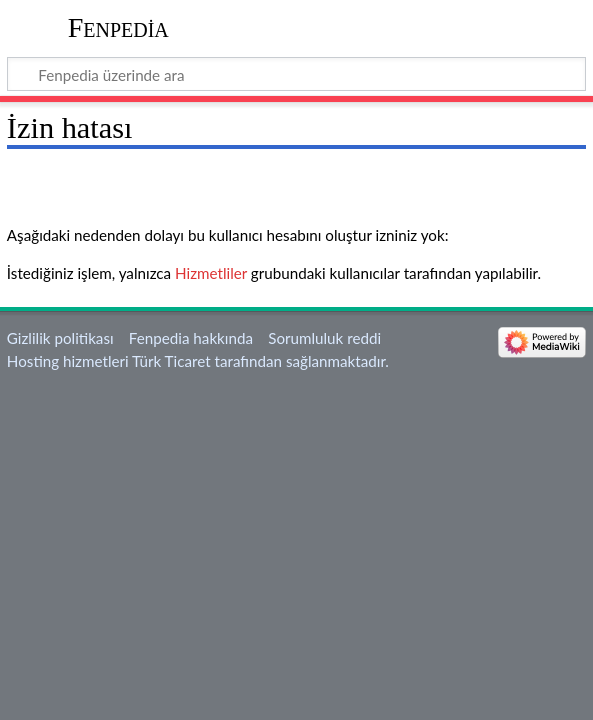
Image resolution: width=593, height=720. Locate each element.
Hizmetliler (211, 273)
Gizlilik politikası (60, 338)
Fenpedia (118, 27)
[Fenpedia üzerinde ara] (296, 74)
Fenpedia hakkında (191, 338)
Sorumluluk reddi (324, 338)
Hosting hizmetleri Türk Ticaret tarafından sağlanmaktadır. (198, 361)
